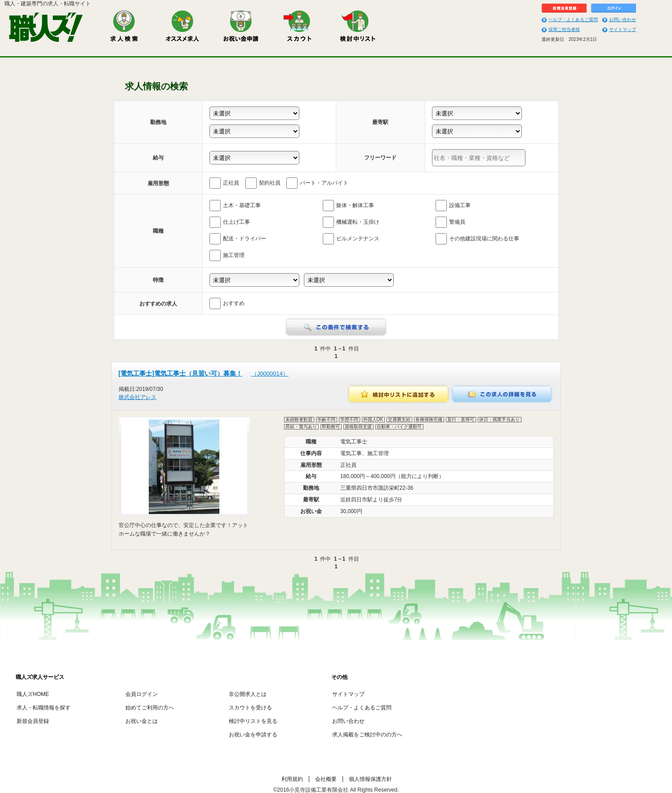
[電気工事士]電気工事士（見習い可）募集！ (204, 373)
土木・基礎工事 (235, 206)
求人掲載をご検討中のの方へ (367, 735)
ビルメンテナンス (351, 239)
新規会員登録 (33, 721)
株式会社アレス (138, 397)
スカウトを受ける (250, 708)
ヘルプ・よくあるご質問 (573, 20)
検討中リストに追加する (399, 394)
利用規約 (292, 779)
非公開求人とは (248, 694)
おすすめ (227, 303)
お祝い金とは (142, 721)
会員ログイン (142, 694)
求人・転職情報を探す (44, 708)
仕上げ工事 (230, 222)
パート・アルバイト (317, 183)
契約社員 (263, 183)
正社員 (224, 183)
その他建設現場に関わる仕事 (477, 239)
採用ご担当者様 (564, 29)
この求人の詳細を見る (502, 394)
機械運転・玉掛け (351, 222)
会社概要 (326, 779)
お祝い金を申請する (253, 735)
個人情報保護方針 (370, 779)
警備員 (450, 222)
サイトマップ (623, 29)
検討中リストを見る (253, 721)
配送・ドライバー (238, 239)
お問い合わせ (623, 20)
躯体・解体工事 (348, 206)
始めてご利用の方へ (150, 708)
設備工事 (453, 206)
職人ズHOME (33, 694)
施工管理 (227, 255)
